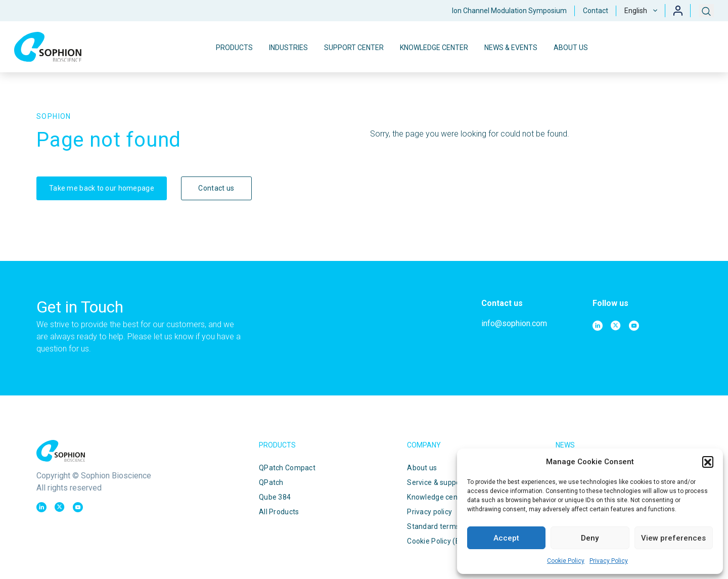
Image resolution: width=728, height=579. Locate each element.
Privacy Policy (609, 561)
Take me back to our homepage (102, 188)
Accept (506, 538)
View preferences (673, 538)
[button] (708, 462)
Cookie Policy (566, 561)
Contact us (216, 188)
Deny (590, 538)
